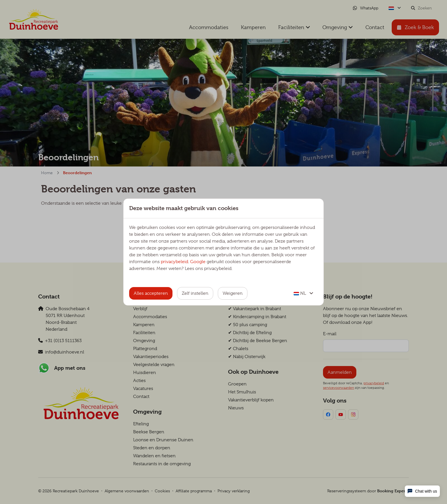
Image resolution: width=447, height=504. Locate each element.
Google (198, 262)
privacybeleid (174, 262)
